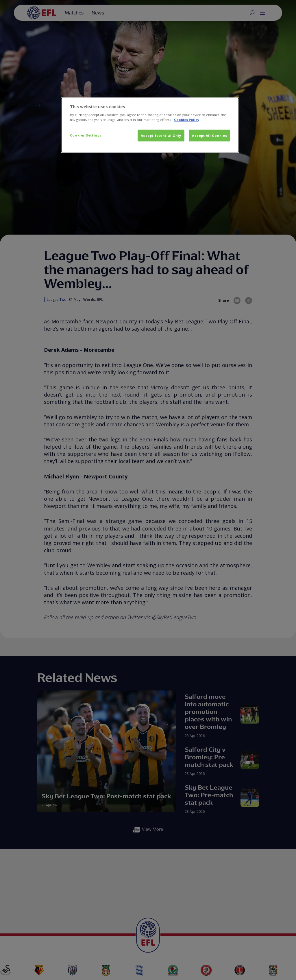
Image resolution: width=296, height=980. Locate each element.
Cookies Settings (86, 135)
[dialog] (150, 125)
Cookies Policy (187, 120)
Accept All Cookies (209, 136)
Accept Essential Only (161, 136)
